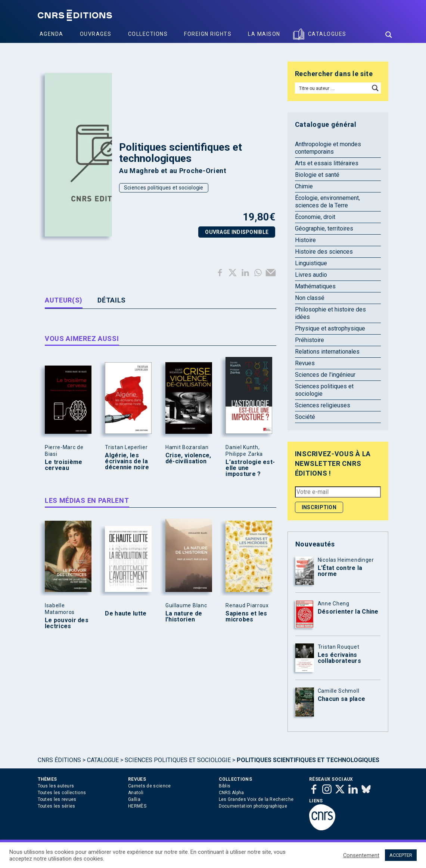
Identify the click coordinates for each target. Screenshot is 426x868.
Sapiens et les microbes (246, 617)
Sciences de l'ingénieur (325, 375)
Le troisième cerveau (64, 465)
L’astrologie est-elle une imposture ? (250, 468)
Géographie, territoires (324, 228)
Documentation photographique (253, 806)
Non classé (310, 298)
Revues (305, 363)
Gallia (134, 799)
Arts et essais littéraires (327, 163)
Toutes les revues (57, 799)
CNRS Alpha (231, 793)
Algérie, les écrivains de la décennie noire (127, 461)
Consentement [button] (361, 855)
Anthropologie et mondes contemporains (328, 148)
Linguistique (311, 263)
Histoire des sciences (324, 252)
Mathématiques (315, 286)
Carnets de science (149, 786)
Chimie (304, 186)
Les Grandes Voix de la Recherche (256, 799)
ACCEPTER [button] (401, 855)
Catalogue (103, 760)
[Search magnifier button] (389, 35)
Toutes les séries (57, 806)
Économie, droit (315, 217)
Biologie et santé (317, 175)
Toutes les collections (62, 793)
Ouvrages (96, 34)
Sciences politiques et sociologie (164, 188)
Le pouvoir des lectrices (67, 623)
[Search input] (333, 88)
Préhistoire (310, 340)
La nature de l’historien (184, 617)
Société (305, 417)
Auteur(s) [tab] (64, 300)
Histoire (305, 240)
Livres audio (311, 275)
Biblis (225, 786)
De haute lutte (126, 614)
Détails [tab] (112, 300)
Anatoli (136, 793)
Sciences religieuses (323, 405)
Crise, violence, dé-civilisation (188, 458)
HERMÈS (137, 806)
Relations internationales (327, 352)
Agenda (52, 34)
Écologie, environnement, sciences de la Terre (327, 202)
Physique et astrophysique (330, 328)
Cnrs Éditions (59, 760)
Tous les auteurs (56, 786)
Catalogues (327, 34)
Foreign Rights (208, 34)
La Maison (264, 34)
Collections (148, 34)
